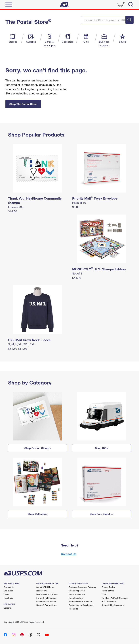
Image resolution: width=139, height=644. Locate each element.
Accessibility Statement (113, 605)
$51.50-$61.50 (18, 348)
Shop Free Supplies (102, 514)
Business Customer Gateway (82, 587)
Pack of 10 (79, 203)
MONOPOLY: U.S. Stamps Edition (99, 269)
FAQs (6, 594)
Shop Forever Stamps (38, 448)
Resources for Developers (81, 605)
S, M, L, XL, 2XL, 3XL (22, 344)
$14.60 (13, 211)
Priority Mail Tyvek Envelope (95, 198)
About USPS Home (45, 587)
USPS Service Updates (47, 594)
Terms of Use (108, 591)
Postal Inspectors (77, 591)
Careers (7, 608)
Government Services (46, 601)
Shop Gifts (102, 448)
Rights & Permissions (46, 605)
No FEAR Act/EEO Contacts (115, 598)
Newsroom (42, 591)
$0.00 (76, 207)
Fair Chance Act (109, 601)
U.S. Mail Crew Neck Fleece (29, 340)
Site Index (8, 591)
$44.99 (77, 278)
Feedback (8, 598)
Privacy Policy (108, 587)
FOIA (104, 594)
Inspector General (77, 594)
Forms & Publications (46, 598)
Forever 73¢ (16, 207)
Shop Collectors (38, 514)
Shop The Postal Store (23, 104)
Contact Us (69, 554)
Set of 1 (77, 273)
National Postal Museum (80, 601)
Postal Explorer (76, 598)
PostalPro (74, 609)
